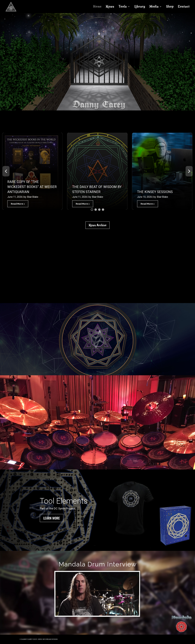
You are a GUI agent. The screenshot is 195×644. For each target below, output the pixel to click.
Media (154, 7)
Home (97, 7)
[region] (98, 339)
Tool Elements (64, 501)
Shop (170, 7)
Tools (123, 7)
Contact (184, 7)
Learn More (52, 518)
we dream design (50, 639)
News (110, 7)
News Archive (97, 225)
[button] (32, 171)
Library (140, 7)
